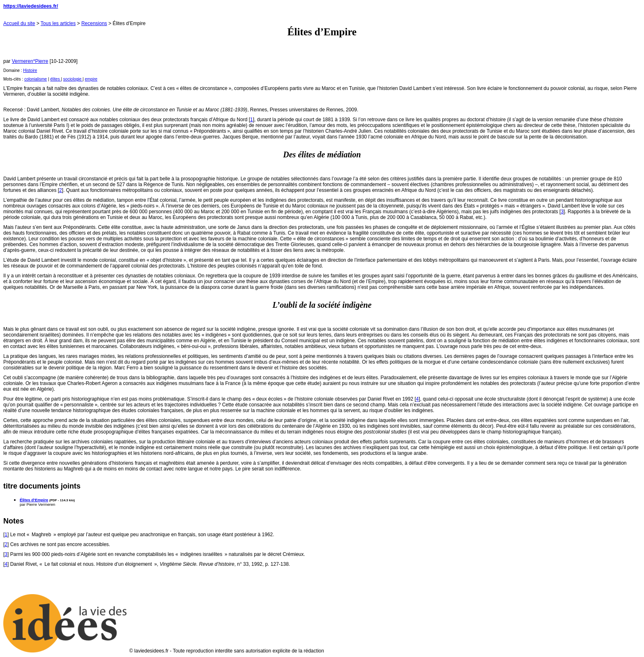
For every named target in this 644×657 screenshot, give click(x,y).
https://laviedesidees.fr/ (31, 6)
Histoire (30, 70)
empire (91, 79)
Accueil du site (19, 23)
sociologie (73, 79)
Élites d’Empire (34, 500)
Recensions (94, 23)
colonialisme (36, 79)
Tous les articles (58, 23)
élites (55, 79)
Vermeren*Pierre (30, 61)
